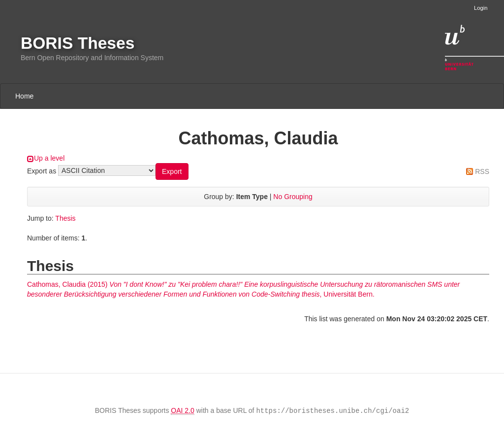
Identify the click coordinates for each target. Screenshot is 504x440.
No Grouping (293, 197)
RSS (482, 171)
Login (481, 8)
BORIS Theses (78, 43)
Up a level (49, 158)
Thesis (65, 218)
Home (24, 96)
